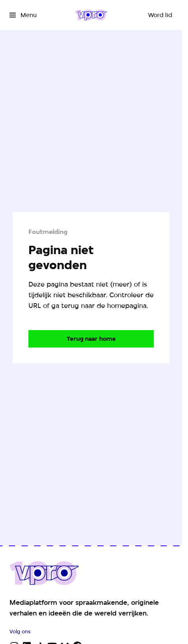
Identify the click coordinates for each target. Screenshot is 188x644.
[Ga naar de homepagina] (91, 339)
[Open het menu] (23, 15)
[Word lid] (160, 15)
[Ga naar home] (91, 15)
